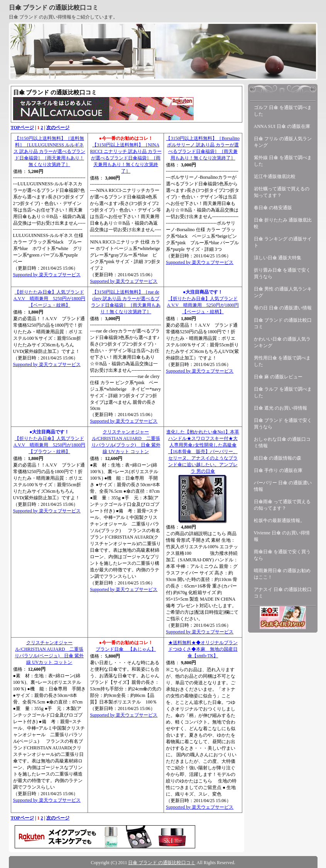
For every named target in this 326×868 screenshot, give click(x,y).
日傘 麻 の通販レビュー (278, 377)
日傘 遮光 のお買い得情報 (280, 408)
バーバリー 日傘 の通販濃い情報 (283, 486)
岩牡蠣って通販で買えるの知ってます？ (282, 192)
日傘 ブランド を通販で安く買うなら (283, 424)
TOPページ (22, 128)
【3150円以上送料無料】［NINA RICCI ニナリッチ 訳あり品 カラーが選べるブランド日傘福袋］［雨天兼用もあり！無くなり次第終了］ (126, 158)
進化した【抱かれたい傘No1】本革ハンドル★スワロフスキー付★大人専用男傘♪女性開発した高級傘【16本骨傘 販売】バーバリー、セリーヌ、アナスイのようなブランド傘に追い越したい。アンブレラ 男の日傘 (203, 452)
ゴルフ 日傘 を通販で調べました (283, 111)
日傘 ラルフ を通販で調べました (283, 392)
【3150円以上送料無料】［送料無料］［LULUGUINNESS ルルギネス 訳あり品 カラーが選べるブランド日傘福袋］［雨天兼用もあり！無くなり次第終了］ (49, 151)
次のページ (58, 128)
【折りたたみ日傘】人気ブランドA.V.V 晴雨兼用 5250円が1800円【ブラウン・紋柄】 (49, 445)
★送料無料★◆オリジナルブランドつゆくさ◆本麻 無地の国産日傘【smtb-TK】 (203, 649)
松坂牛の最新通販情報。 (279, 520)
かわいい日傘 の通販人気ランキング (282, 342)
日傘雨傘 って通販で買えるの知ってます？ (282, 505)
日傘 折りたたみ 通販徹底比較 (283, 223)
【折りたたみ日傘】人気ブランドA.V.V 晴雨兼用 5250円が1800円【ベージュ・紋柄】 (49, 299)
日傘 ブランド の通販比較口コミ (54, 8)
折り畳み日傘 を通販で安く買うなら (282, 273)
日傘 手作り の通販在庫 (278, 470)
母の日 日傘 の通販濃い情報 (283, 308)
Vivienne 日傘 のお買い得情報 (282, 536)
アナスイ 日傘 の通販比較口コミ (283, 593)
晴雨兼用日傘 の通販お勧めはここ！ (282, 574)
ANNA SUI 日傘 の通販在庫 (282, 126)
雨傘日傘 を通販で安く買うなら (282, 555)
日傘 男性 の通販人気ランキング (283, 292)
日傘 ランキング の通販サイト (283, 242)
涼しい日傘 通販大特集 (278, 258)
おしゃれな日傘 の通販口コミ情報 (282, 442)
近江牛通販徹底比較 (275, 176)
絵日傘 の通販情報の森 (278, 458)
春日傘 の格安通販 (273, 208)
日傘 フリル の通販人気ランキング (283, 142)
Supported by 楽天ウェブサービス (47, 275)
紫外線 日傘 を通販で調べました (283, 161)
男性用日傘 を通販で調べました (282, 361)
